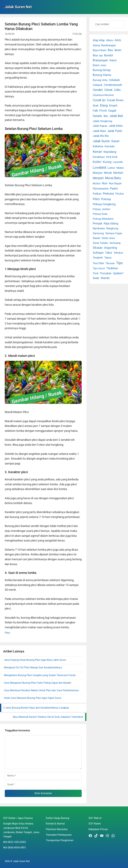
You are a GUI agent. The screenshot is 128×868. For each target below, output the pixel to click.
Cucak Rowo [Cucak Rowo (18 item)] (115, 100)
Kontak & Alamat (55, 824)
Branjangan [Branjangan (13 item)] (100, 60)
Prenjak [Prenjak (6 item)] (97, 223)
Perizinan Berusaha (57, 829)
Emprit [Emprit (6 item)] (113, 106)
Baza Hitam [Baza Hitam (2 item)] (100, 50)
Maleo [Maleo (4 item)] (120, 168)
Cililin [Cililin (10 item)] (117, 90)
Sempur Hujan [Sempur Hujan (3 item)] (114, 233)
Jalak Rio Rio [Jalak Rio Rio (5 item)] (101, 136)
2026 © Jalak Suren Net (17, 861)
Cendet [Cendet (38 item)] (98, 90)
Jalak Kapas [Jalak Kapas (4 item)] (100, 126)
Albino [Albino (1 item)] (110, 40)
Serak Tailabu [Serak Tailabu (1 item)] (100, 243)
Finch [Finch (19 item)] (103, 111)
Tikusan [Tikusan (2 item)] (110, 263)
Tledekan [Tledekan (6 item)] (112, 268)
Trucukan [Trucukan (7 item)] (106, 273)
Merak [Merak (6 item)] (108, 173)
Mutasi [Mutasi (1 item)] (97, 183)
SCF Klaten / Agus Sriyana (18, 818)
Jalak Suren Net (18, 7)
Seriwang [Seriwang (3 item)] (115, 243)
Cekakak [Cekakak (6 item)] (114, 80)
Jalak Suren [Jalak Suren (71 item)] (101, 141)
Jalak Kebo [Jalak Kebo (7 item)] (116, 126)
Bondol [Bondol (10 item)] (108, 55)
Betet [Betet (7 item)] (118, 50)
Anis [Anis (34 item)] (118, 40)
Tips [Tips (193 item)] (119, 263)
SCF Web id (95, 818)
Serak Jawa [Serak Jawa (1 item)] (108, 238)
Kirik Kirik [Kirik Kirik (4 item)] (112, 157)
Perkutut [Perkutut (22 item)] (108, 194)
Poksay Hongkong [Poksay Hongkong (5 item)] (104, 204)
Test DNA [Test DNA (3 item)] (98, 263)
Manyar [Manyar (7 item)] (98, 173)
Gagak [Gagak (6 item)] (112, 111)
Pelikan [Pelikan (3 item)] (97, 194)
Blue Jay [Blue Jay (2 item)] (98, 55)
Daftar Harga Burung (58, 818)
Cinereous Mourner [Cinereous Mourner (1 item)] (103, 95)
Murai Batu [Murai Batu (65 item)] (113, 178)
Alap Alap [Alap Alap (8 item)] (99, 40)
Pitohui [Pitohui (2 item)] (120, 194)
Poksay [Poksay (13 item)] (106, 199)
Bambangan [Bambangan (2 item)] (108, 45)
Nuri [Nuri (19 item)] (105, 183)
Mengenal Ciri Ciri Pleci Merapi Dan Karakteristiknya (33, 667)
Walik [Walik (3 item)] (96, 278)
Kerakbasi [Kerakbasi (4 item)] (99, 157)
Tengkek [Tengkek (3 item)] (98, 258)
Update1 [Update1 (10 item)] (118, 273)
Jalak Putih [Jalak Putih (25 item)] (115, 131)
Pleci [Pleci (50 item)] (96, 199)
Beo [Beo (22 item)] (111, 50)
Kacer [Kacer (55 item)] (116, 141)
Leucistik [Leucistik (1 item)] (118, 162)
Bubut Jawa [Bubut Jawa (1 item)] (99, 65)
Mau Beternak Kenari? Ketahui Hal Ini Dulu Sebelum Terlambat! (48, 717)
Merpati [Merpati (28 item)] (98, 178)
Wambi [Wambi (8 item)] (105, 278)
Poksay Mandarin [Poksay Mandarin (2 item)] (103, 219)
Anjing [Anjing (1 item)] (96, 45)
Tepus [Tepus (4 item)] (108, 258)
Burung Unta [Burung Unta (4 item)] (100, 80)
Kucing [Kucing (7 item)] (107, 162)
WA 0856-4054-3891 (15, 848)
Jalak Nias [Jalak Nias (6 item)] (99, 131)
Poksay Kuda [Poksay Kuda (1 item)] (100, 214)
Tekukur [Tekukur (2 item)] (118, 253)
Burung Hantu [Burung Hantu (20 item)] (102, 75)
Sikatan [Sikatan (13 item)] (98, 248)
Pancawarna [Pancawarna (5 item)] (101, 189)
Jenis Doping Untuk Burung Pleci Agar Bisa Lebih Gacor (35, 660)
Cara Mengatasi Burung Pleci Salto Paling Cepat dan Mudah (38, 683)
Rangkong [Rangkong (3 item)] (112, 228)
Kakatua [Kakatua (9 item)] (98, 146)
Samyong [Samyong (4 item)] (98, 233)
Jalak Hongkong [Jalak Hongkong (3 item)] (102, 121)
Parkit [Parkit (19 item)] (114, 189)
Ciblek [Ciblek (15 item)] (108, 90)
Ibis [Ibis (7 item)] (106, 116)
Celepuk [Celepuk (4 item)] (98, 85)
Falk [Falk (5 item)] (95, 111)
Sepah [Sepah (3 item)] (96, 238)
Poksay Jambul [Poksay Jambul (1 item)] (101, 209)
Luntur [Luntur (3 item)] (111, 168)
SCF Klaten (95, 824)
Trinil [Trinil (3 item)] (96, 273)
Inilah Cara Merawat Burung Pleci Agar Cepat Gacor (33, 698)
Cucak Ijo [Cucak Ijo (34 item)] (99, 100)
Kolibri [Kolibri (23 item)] (97, 162)
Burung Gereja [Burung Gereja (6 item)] (102, 70)
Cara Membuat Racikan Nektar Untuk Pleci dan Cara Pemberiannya (41, 690)
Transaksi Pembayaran (59, 835)
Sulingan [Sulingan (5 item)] (98, 253)
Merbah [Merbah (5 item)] (118, 173)
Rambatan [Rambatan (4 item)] (99, 228)
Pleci (7, 633)
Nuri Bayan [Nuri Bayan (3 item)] (115, 183)
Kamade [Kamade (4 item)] (110, 146)
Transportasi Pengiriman (60, 840)
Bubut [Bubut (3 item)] (113, 60)
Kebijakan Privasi (98, 829)
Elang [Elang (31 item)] (104, 106)
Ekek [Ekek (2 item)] (96, 106)
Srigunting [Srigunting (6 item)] (111, 248)
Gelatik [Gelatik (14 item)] (97, 116)
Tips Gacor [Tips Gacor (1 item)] (99, 268)
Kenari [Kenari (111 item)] (97, 152)
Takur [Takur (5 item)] (109, 253)
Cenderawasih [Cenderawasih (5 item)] (113, 85)
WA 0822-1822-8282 (15, 842)
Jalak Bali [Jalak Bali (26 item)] (116, 116)
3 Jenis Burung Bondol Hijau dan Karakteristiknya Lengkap (36, 708)
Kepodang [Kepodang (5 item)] (110, 152)
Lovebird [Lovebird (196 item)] (99, 167)
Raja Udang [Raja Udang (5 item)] (111, 223)
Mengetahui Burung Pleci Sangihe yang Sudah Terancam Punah (40, 675)
